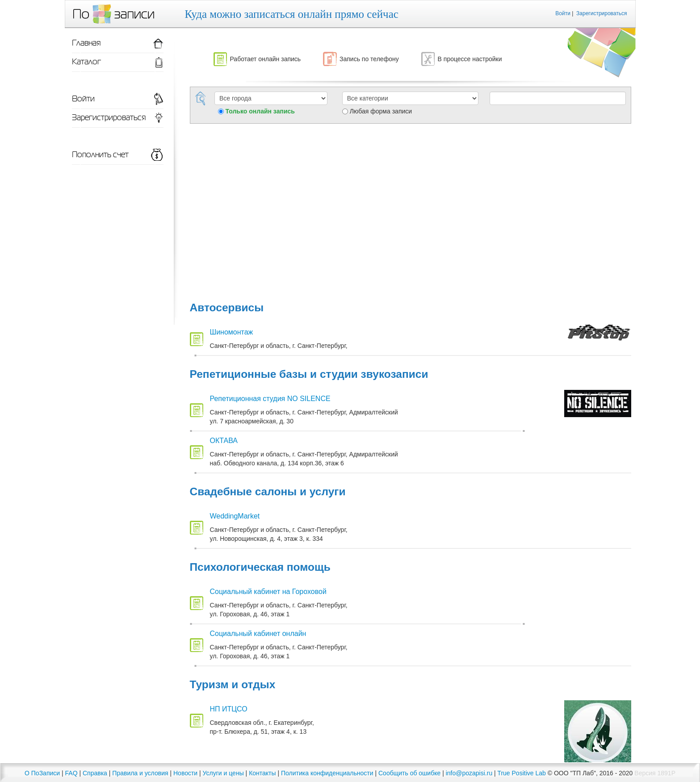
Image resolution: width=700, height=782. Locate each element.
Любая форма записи (381, 111)
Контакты (262, 773)
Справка (95, 773)
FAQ (71, 773)
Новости (185, 773)
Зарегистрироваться (601, 13)
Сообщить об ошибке (409, 773)
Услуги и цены (223, 773)
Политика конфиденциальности (327, 773)
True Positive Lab (521, 773)
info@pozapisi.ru (469, 773)
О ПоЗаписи (42, 773)
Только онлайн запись (260, 111)
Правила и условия (140, 773)
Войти (563, 13)
